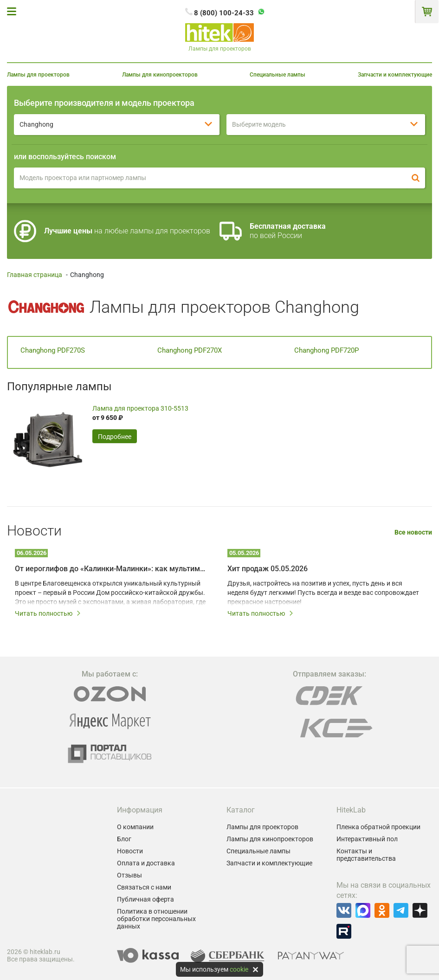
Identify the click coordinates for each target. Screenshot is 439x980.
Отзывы (129, 875)
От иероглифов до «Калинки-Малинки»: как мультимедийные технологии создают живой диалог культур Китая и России (111, 569)
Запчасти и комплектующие (395, 75)
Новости (130, 851)
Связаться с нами (144, 887)
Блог (124, 839)
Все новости (413, 532)
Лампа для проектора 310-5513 (140, 408)
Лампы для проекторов (38, 75)
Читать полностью (48, 613)
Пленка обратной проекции (378, 827)
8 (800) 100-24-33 (224, 13)
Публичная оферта (145, 899)
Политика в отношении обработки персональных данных (156, 919)
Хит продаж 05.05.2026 (268, 569)
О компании (135, 827)
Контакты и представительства (366, 855)
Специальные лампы (278, 75)
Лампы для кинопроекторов (160, 75)
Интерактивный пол (367, 839)
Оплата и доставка (146, 863)
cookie (239, 969)
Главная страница (35, 275)
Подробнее (115, 437)
